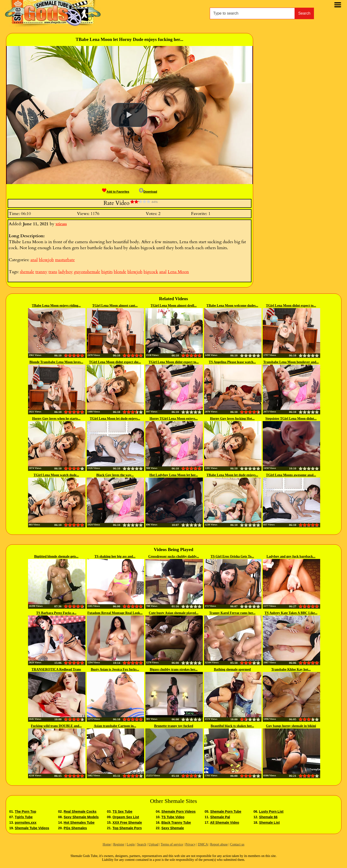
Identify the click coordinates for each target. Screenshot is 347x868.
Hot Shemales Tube (79, 823)
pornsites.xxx (26, 823)
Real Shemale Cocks (80, 812)
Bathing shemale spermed (232, 669)
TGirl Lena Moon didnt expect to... (291, 306)
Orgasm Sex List (126, 817)
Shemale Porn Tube (226, 812)
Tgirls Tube (24, 817)
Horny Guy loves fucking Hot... (232, 419)
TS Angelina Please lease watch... (232, 362)
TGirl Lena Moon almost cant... (115, 306)
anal (34, 260)
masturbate (65, 260)
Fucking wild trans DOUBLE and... (56, 726)
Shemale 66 (268, 817)
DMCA (203, 844)
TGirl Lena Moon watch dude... (56, 475)
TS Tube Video (173, 817)
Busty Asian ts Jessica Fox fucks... (115, 669)
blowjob (46, 260)
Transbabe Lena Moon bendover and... (291, 362)
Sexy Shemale (173, 828)
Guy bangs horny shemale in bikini (291, 726)
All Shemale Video (225, 823)
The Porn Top (26, 812)
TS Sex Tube (122, 812)
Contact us (237, 844)
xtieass (61, 224)
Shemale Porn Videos (179, 812)
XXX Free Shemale (127, 823)
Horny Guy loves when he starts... (56, 419)
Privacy (191, 844)
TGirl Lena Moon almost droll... (174, 306)
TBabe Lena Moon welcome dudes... (232, 306)
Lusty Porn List (271, 812)
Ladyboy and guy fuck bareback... (291, 556)
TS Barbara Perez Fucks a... (56, 613)
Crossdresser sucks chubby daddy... (174, 556)
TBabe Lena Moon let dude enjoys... (232, 475)
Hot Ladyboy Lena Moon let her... (174, 475)
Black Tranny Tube (176, 823)
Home (107, 844)
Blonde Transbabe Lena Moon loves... (56, 362)
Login (131, 844)
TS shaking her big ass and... (115, 556)
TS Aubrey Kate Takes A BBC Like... (291, 613)
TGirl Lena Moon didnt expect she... (115, 362)
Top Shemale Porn (127, 828)
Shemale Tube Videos (32, 828)
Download (148, 192)
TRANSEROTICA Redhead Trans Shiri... (56, 670)
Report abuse (219, 844)
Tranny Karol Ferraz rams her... (232, 613)
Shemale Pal (220, 817)
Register (119, 844)
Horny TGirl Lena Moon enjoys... (174, 419)
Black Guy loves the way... (115, 475)
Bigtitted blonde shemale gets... (56, 556)
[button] (129, 115)
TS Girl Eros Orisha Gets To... (232, 556)
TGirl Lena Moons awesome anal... (291, 475)
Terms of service (172, 844)
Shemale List (269, 823)
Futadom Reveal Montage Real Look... (115, 613)
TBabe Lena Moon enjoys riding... (56, 306)
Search (304, 13)
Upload (153, 844)
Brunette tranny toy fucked (174, 726)
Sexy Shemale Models (81, 817)
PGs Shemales (75, 828)
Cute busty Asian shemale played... (173, 613)
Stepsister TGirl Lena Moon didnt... (291, 419)
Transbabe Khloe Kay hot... (291, 669)
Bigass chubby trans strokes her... (174, 669)
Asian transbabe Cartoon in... (115, 726)
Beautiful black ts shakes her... (232, 726)
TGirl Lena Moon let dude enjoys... (115, 419)
